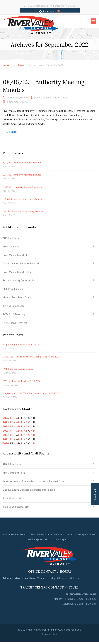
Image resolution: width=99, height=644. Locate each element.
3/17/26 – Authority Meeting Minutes (22, 163)
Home (6, 66)
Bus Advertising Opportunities (19, 281)
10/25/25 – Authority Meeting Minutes (23, 212)
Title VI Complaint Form (16, 507)
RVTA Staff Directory (14, 315)
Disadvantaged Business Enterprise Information (29, 490)
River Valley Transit (57, 98)
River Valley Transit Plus (16, 255)
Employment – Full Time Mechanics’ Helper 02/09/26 (31, 394)
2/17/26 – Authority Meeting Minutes (22, 175)
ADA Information (12, 465)
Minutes (25, 98)
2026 (6, 418)
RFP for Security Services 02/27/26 (22, 381)
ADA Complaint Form (14, 473)
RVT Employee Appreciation (18, 369)
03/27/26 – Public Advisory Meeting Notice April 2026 (31, 357)
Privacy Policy (50, 634)
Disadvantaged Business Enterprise (22, 264)
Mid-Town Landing (13, 289)
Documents (13, 98)
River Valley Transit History (18, 272)
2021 (6, 440)
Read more (11, 132)
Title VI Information (14, 499)
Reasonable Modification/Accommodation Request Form (34, 482)
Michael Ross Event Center (17, 298)
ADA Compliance (12, 238)
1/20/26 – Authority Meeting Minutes (22, 187)
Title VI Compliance (14, 306)
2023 (6, 431)
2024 (6, 427)
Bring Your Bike (11, 247)
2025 (6, 423)
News (21, 66)
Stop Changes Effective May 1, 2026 (21, 345)
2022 (6, 435)
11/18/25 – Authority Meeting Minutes (22, 199)
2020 (6, 444)
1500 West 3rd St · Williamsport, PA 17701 (52, 6)
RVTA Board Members (15, 323)
